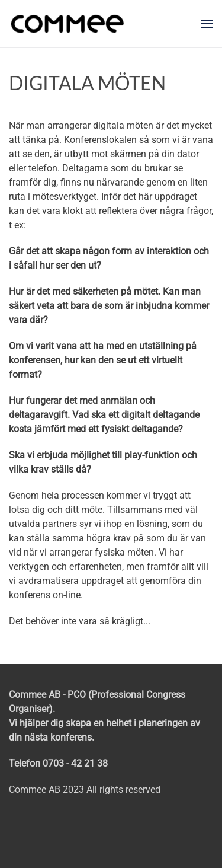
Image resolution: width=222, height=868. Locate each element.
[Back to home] (67, 24)
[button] (207, 24)
